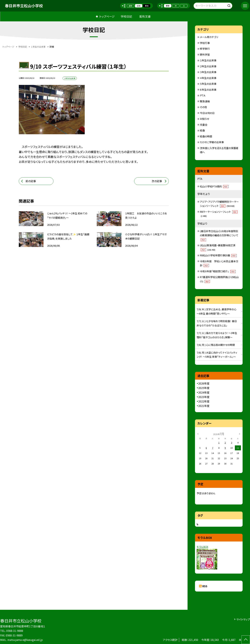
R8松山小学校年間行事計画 (218, 255)
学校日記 (126, 16)
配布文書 (145, 16)
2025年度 (204, 388)
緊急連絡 (205, 101)
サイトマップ (243, 619)
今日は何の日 (207, 113)
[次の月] (240, 434)
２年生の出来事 (208, 66)
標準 (168, 6)
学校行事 (205, 43)
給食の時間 (206, 136)
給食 (202, 130)
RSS (205, 586)
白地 (139, 6)
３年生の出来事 (208, 72)
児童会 (204, 125)
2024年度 (204, 392)
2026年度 (204, 383)
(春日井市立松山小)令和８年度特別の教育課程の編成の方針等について (219, 235)
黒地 (147, 6)
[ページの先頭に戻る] (246, 640)
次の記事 (157, 181)
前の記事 (31, 181)
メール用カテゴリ (209, 37)
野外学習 (205, 55)
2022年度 (204, 401)
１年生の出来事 (208, 60)
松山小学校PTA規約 (214, 186)
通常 (131, 6)
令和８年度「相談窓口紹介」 (218, 271)
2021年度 (204, 406)
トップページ (107, 16)
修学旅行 (205, 49)
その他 (203, 107)
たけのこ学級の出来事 (212, 142)
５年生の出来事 (208, 84)
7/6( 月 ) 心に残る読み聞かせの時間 (216, 345)
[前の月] (198, 434)
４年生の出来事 (208, 78)
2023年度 (204, 397)
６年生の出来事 (208, 90)
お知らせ (205, 119)
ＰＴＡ (203, 95)
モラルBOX (202, 547)
